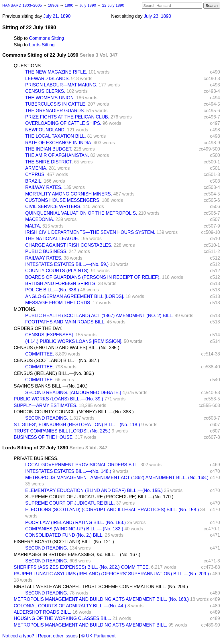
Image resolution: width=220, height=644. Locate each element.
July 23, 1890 (157, 16)
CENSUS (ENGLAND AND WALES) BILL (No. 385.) (67, 348)
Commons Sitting (46, 38)
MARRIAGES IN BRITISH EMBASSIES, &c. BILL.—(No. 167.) (77, 555)
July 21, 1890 (57, 16)
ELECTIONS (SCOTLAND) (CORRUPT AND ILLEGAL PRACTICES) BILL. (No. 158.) (112, 510)
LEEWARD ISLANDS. (48, 79)
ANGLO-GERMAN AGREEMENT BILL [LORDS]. (75, 296)
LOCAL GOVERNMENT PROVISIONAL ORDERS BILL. (82, 465)
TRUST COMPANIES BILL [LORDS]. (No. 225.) (62, 431)
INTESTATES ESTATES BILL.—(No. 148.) (68, 471)
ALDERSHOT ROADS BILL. (43, 612)
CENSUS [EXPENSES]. (50, 335)
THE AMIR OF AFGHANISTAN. (57, 155)
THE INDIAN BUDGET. (49, 149)
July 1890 (88, 5)
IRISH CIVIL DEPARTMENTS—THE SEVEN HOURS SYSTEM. (90, 232)
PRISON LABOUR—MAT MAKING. (61, 85)
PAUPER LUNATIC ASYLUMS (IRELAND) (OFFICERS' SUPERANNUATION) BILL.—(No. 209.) (111, 574)
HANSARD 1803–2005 (22, 5)
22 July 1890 (113, 5)
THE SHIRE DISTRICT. (49, 162)
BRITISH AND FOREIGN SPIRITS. (61, 284)
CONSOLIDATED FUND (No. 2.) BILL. (64, 535)
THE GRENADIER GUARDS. (55, 111)
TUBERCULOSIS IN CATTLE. (56, 104)
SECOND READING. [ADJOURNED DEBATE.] (73, 393)
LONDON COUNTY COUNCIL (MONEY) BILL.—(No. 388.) (74, 412)
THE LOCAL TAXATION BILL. (56, 136)
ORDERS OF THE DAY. (38, 328)
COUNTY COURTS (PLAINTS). (57, 271)
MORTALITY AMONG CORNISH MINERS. (69, 194)
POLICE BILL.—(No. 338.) (52, 290)
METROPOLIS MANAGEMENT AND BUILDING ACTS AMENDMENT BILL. (91, 625)
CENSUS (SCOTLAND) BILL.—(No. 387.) (56, 360)
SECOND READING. (47, 418)
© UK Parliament (98, 636)
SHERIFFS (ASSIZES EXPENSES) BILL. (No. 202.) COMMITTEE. (82, 567)
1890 (70, 5)
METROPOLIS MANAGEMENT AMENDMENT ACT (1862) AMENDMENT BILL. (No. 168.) (117, 478)
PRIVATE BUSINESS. (36, 458)
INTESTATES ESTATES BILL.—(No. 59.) (67, 264)
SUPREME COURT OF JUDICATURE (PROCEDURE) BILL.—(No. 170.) (99, 497)
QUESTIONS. (28, 66)
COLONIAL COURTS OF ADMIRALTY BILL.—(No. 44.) (70, 606)
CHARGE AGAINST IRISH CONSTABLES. (69, 245)
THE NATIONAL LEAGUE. (52, 239)
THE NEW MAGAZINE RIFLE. (56, 72)
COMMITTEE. (40, 354)
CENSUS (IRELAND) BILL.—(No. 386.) (54, 373)
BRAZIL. (34, 181)
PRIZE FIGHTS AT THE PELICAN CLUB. (67, 117)
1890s (54, 5)
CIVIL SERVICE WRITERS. (53, 207)
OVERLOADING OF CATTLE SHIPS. (63, 123)
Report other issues (58, 636)
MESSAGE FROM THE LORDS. (58, 303)
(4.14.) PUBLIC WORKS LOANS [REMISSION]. (74, 341)
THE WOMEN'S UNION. (50, 98)
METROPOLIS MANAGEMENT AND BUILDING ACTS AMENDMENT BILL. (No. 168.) (101, 599)
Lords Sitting (42, 45)
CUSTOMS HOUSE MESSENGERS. (63, 200)
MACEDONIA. (40, 219)
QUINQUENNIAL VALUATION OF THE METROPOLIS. (81, 213)
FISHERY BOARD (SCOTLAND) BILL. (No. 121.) (64, 542)
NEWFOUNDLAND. (45, 130)
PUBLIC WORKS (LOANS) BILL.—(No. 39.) (58, 399)
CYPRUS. (35, 174)
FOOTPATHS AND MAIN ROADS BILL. (65, 322)
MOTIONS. (25, 309)
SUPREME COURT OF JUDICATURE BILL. (70, 503)
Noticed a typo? (18, 636)
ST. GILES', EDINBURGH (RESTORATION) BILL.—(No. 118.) (77, 425)
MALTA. (33, 226)
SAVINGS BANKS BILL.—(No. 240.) (51, 386)
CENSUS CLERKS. (45, 91)
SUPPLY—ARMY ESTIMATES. (46, 405)
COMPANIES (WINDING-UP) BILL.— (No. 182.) (74, 529)
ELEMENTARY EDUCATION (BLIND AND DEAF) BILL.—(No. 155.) (94, 490)
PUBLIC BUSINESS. (46, 251)
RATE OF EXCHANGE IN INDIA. (59, 143)
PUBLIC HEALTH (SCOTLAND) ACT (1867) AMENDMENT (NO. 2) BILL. (99, 316)
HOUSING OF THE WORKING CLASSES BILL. (62, 618)
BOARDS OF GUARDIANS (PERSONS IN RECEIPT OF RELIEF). (93, 277)
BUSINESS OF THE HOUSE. (44, 437)
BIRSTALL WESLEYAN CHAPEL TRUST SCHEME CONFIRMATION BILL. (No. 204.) (101, 587)
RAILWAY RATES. (44, 187)
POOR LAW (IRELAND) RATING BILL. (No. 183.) (75, 522)
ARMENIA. (36, 168)
